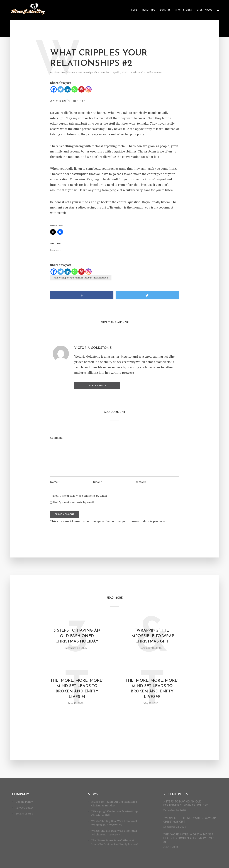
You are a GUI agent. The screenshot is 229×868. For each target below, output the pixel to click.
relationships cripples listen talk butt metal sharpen (81, 278)
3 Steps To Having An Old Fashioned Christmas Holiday (77, 636)
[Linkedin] (68, 89)
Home (134, 10)
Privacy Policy (25, 808)
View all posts (89, 386)
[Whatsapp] (75, 89)
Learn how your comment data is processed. (137, 521)
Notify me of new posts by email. (74, 502)
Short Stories (184, 10)
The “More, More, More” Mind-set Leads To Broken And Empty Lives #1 (77, 689)
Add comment (154, 72)
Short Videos (204, 10)
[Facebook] (54, 89)
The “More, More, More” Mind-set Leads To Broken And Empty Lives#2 (152, 689)
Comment (56, 437)
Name (55, 482)
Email (98, 482)
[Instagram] (88, 89)
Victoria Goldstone (64, 72)
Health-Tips (149, 10)
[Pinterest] (81, 89)
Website (141, 482)
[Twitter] (61, 89)
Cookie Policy (24, 802)
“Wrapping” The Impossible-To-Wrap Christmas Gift (152, 636)
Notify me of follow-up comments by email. (80, 495)
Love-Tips (165, 10)
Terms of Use (24, 814)
